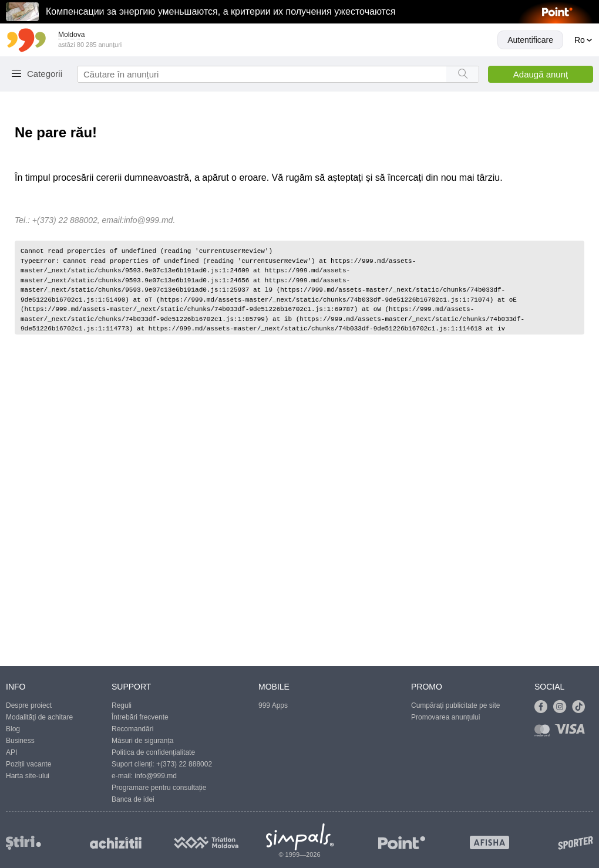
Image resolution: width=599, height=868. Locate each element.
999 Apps (273, 705)
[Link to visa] (573, 733)
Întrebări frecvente (140, 717)
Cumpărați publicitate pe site (455, 705)
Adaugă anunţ (541, 74)
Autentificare (530, 40)
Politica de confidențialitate (153, 752)
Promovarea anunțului (445, 717)
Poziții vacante (28, 764)
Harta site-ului (28, 776)
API (11, 752)
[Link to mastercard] (544, 733)
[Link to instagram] (563, 707)
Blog (13, 729)
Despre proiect (29, 705)
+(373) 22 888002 (184, 764)
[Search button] (462, 74)
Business (20, 741)
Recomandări (132, 729)
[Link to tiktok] (581, 707)
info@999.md (148, 220)
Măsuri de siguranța (142, 741)
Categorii (45, 74)
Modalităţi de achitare (39, 717)
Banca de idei (133, 799)
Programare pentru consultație (159, 788)
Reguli (122, 705)
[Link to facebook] (544, 707)
